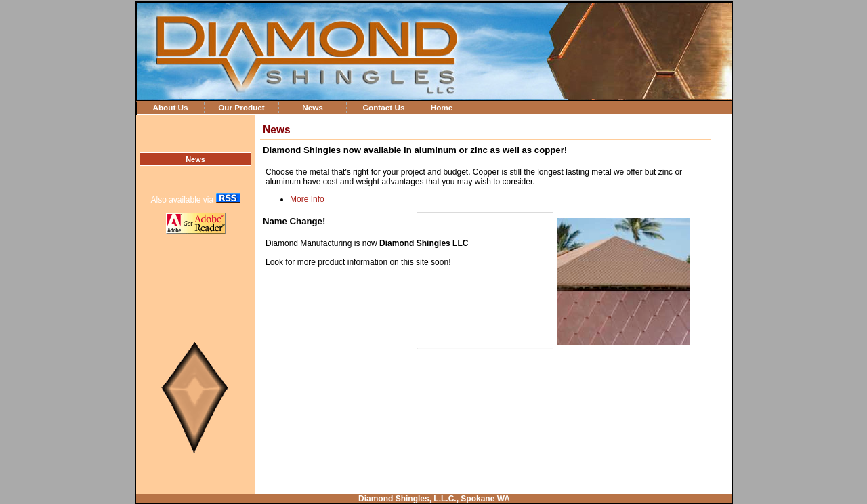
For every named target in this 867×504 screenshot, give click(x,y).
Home (442, 107)
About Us (170, 107)
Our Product (241, 107)
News (313, 107)
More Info (307, 199)
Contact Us (383, 107)
